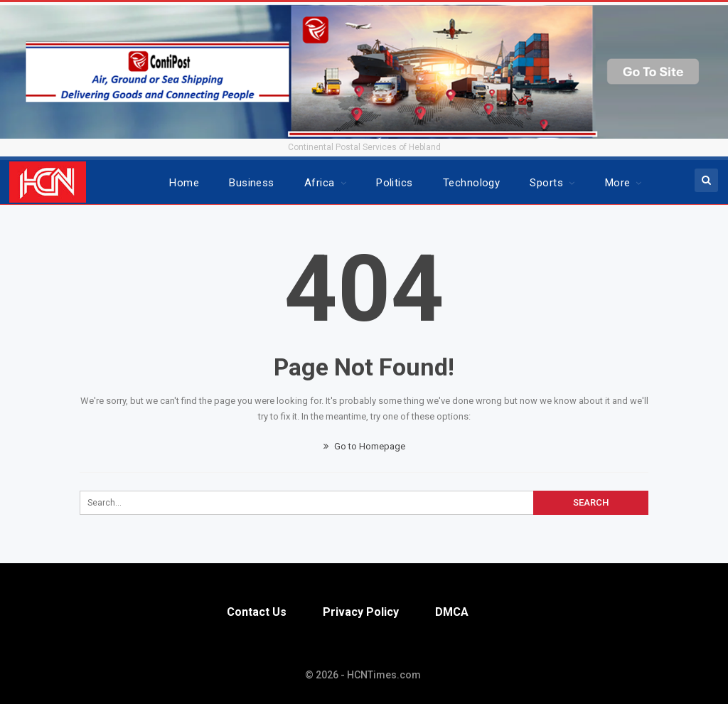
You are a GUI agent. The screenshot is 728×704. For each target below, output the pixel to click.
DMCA (452, 612)
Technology (472, 183)
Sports (546, 183)
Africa (320, 183)
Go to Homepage (364, 446)
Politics (395, 183)
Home (184, 183)
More (618, 183)
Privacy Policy (361, 612)
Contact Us (257, 612)
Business (252, 183)
